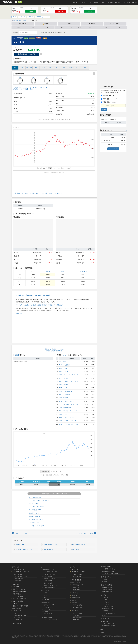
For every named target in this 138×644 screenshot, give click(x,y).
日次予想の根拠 (18, 574)
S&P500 (74, 595)
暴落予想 (134, 2)
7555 (61, 371)
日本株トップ (23, 24)
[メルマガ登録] (16, 2)
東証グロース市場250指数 (21, 606)
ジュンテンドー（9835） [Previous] (21, 533)
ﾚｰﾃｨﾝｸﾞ (36, 68)
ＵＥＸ (65, 414)
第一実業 (66, 385)
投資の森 (7, 2)
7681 (61, 368)
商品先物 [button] (118, 2)
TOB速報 (92, 24)
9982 (61, 394)
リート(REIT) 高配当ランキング (25, 549)
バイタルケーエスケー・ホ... (71, 404)
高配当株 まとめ (21, 545)
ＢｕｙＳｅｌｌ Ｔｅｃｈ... (71, 381)
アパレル (32, 38)
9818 (61, 408)
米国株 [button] (111, 2)
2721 (61, 401)
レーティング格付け (76, 27)
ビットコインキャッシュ (109, 606)
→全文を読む (19, 314)
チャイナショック (78, 617)
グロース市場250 (83, 271)
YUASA (66, 378)
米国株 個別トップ (77, 585)
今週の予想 (16, 584)
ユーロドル (46, 599)
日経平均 (48, 271)
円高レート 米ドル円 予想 (50, 585)
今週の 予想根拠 (48, 581)
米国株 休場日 (77, 589)
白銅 (65, 362)
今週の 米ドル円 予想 (49, 578)
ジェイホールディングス (70, 401)
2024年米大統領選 (107, 587)
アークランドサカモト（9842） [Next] (86, 533)
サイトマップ (105, 619)
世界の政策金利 (47, 617)
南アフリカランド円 (49, 605)
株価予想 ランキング (50, 549)
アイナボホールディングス (71, 424)
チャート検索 (126, 2)
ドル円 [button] (83, 2)
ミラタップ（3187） (35, 523)
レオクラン (67, 368)
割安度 (33, 80)
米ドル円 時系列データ (50, 587)
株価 (15, 68)
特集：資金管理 (106, 577)
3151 (61, 404)
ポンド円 (46, 597)
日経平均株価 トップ (19, 569)
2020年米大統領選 (107, 589)
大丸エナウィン (68, 408)
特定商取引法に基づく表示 (109, 626)
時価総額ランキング (108, 608)
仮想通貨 (104, 595)
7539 (61, 424)
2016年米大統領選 (107, 592)
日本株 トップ (17, 611)
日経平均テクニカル (19, 589)
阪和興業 (66, 398)
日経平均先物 (17, 594)
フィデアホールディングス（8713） (39, 500)
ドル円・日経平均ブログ (50, 619)
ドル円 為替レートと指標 (50, 572)
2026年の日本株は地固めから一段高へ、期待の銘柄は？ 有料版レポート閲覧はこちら (40, 305)
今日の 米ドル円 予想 (49, 574)
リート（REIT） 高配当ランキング (111, 573)
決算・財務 (29, 68)
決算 (33, 27)
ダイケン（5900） (34, 503)
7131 (61, 365)
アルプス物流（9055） (36, 510)
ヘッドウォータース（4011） (37, 526)
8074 (61, 378)
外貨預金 (105, 579)
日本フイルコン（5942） (36, 519)
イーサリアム (106, 602)
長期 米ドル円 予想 (48, 583)
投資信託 (105, 581)
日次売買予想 (18, 581)
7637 (61, 362)
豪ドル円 (46, 593)
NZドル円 (46, 611)
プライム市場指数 (18, 596)
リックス (66, 388)
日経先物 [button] (97, 2)
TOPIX (63, 271)
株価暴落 (74, 602)
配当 (19, 27)
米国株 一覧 (76, 587)
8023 (61, 421)
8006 (61, 418)
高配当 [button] (69, 24)
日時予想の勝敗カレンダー (21, 576)
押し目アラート (115, 24)
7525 (61, 388)
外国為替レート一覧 (48, 569)
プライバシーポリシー (108, 623)
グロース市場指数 (18, 601)
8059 (61, 385)
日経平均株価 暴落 (78, 605)
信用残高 (71, 68)
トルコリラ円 (47, 609)
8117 (61, 391)
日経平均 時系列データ (20, 591)
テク (57, 68)
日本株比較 (31, 17)
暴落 (62, 27)
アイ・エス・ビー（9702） (37, 507)
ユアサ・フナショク (69, 418)
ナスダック (75, 593)
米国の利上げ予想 (78, 576)
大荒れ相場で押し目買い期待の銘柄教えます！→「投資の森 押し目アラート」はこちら (38, 193)
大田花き (66, 371)
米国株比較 (39, 17)
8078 (61, 398)
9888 (61, 414)
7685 (61, 381)
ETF (91, 27)
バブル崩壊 (76, 615)
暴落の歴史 (75, 611)
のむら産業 (67, 365)
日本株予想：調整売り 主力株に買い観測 (33, 295)
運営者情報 (105, 621)
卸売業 (26, 38)
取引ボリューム (106, 615)
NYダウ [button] (89, 2)
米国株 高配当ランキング (80, 545)
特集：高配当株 (106, 566)
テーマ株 (47, 17)
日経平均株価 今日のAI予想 (21, 572)
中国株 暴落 (76, 620)
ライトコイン (106, 604)
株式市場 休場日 (18, 620)
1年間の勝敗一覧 (18, 578)
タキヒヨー (67, 394)
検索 (15, 613)
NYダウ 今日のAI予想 (78, 572)
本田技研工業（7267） (36, 516)
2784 (61, 411)
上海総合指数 (76, 597)
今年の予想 (16, 586)
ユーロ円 (46, 595)
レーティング (22, 17)
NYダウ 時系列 (76, 580)
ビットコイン (106, 597)
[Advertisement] (54, 182)
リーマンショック (78, 613)
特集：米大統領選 (107, 585)
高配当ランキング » (113, 149)
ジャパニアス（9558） (36, 497)
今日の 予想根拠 (48, 576)
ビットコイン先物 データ (109, 613)
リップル (105, 600)
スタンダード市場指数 (20, 598)
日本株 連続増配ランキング (21, 615)
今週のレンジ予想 (78, 574)
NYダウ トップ (76, 569)
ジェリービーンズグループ (71, 375)
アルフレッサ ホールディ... (71, 411)
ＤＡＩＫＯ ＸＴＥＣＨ (70, 421)
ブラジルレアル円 (48, 607)
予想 (47, 27)
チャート (78, 68)
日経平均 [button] (75, 2)
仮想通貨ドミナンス (108, 611)
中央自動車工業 (68, 391)
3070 (61, 375)
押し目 (20, 2)
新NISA (46, 24)
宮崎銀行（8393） (34, 513)
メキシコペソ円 (48, 614)
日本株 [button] (104, 2)
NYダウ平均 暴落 (77, 607)
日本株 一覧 (17, 617)
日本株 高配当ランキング (51, 545)
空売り (119, 27)
